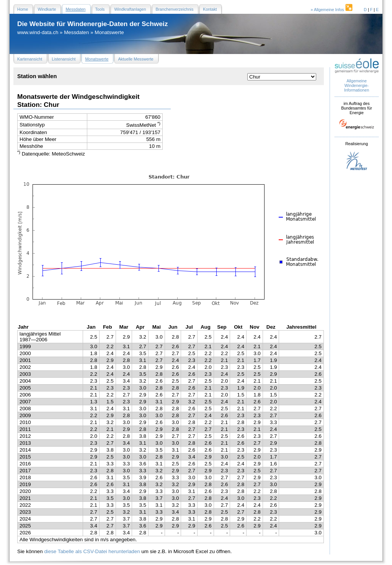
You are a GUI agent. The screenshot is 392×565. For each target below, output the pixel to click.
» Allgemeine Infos (332, 10)
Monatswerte (109, 32)
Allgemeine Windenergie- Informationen (357, 85)
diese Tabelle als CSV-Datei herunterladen (92, 551)
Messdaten (76, 32)
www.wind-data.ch (38, 32)
